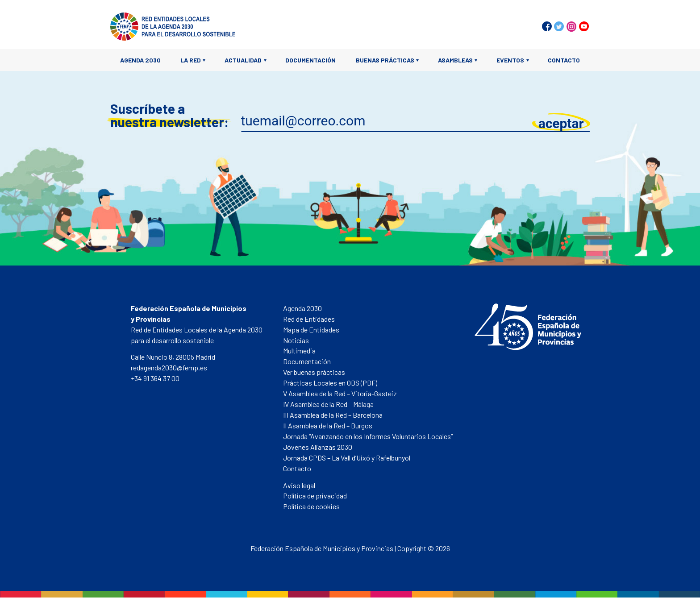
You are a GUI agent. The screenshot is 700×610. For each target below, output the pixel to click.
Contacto (564, 60)
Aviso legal (299, 485)
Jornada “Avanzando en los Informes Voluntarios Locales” (368, 436)
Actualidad (243, 60)
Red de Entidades (309, 319)
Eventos (510, 60)
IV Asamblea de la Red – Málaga (328, 404)
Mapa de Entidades (311, 330)
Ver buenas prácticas (314, 372)
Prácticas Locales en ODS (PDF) (330, 383)
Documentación (310, 60)
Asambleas (455, 60)
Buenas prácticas (385, 60)
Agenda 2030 (140, 60)
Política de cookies (311, 506)
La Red (191, 60)
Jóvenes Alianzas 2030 (318, 447)
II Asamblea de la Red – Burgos (328, 425)
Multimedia (299, 351)
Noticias (296, 340)
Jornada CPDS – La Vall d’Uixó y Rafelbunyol (347, 458)
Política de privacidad (315, 496)
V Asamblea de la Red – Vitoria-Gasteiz (340, 393)
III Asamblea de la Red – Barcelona (333, 415)
